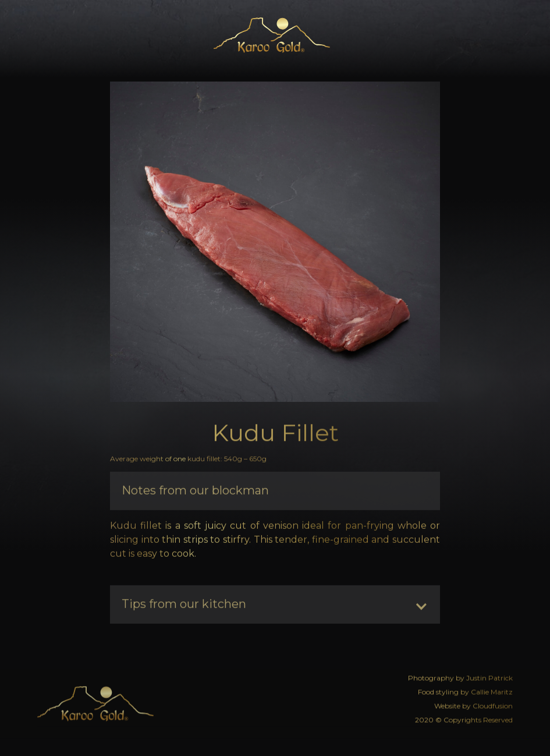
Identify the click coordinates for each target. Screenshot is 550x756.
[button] (500, 35)
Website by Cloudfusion (473, 704)
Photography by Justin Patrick (460, 676)
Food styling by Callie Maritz (465, 690)
